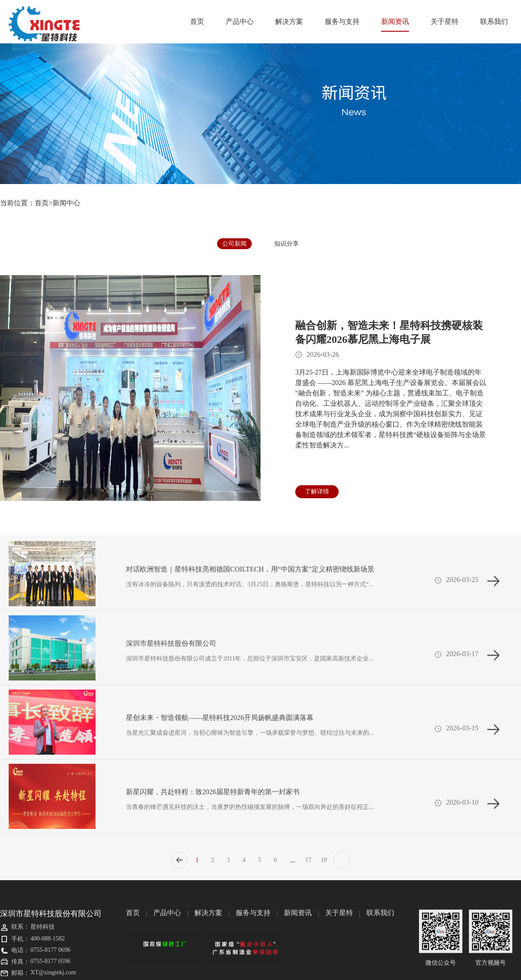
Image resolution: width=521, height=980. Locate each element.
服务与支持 (342, 21)
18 (324, 864)
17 (308, 864)
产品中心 (240, 21)
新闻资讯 (395, 25)
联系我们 (494, 21)
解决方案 (289, 21)
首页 (197, 21)
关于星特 (445, 21)
